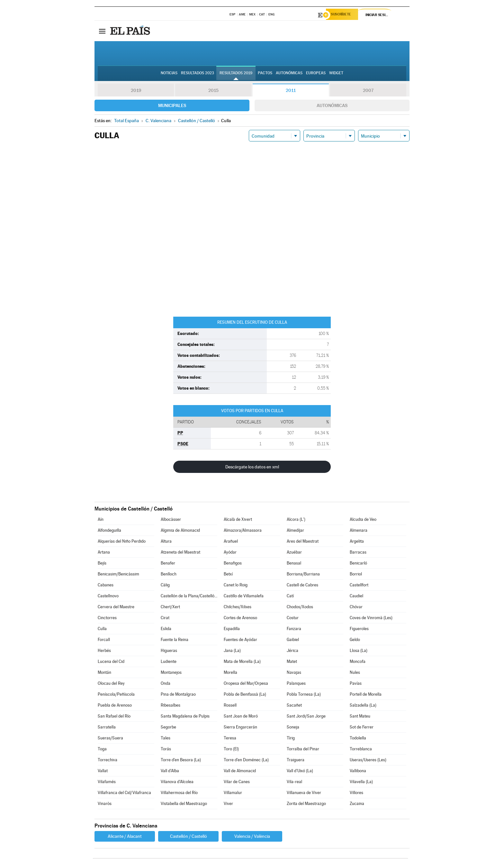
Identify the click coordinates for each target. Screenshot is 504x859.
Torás (166, 750)
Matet (292, 662)
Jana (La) (232, 651)
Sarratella (107, 728)
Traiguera (296, 761)
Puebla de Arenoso (115, 706)
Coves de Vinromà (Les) (371, 619)
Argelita (357, 542)
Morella (230, 673)
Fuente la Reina (175, 641)
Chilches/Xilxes (238, 608)
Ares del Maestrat (303, 542)
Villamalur (233, 794)
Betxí (228, 575)
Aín (101, 520)
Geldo (355, 641)
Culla (102, 630)
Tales (166, 739)
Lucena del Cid (111, 662)
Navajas (294, 673)
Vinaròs (105, 805)
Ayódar (230, 553)
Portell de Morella (366, 695)
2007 (368, 91)
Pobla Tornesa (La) (304, 695)
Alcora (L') (296, 520)
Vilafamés (107, 783)
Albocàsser (171, 520)
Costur (293, 619)
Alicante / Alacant (125, 837)
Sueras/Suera (110, 739)
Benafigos (233, 564)
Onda (166, 684)
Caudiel (356, 597)
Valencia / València (252, 837)
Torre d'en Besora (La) (181, 761)
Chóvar (356, 608)
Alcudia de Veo (363, 520)
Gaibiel (293, 641)
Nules (355, 673)
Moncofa (358, 662)
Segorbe (168, 728)
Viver (228, 805)
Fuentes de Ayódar (240, 641)
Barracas (358, 553)
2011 (291, 91)
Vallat (103, 772)
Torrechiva (108, 761)
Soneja (293, 728)
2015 (213, 91)
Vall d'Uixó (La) (300, 772)
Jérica (292, 651)
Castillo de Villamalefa (244, 597)
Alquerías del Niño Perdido (122, 542)
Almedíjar (295, 531)
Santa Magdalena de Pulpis (185, 717)
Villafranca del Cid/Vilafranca (124, 794)
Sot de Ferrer (362, 728)
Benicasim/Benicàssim (118, 575)
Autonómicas (332, 106)
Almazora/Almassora (243, 531)
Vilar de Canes (237, 783)
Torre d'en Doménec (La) (246, 761)
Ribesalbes (171, 706)
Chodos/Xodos (300, 608)
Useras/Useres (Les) (368, 761)
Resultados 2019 (236, 74)
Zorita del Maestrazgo (306, 805)
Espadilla (232, 630)
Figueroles (359, 630)
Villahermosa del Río (179, 794)
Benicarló (358, 564)
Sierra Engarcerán (240, 728)
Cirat (165, 619)
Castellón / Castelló (189, 837)
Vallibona (358, 772)
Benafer (168, 564)
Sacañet (294, 706)
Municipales (172, 106)
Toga (102, 750)
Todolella (358, 739)
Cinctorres (107, 619)
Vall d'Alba (170, 772)
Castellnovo (108, 597)
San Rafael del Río (114, 717)
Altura (166, 542)
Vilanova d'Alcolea (177, 783)
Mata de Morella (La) (242, 662)
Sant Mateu (360, 717)
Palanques (296, 684)
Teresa (230, 739)
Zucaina (357, 805)
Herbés (104, 651)
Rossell (230, 706)
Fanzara (294, 630)
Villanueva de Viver (304, 794)
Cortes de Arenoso (240, 619)
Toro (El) (231, 750)
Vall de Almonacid (240, 772)
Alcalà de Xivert (238, 520)
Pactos (265, 74)
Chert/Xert (170, 608)
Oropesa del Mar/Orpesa (246, 684)
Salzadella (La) (363, 706)
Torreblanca (361, 750)
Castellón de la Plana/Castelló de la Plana (189, 597)
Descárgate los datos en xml (252, 468)
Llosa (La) (359, 651)
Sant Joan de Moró (241, 717)
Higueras (169, 651)
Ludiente (169, 662)
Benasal (294, 564)
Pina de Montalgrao (178, 695)
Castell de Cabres (302, 586)
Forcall (104, 641)
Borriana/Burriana (303, 575)
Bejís (102, 564)
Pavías (356, 684)
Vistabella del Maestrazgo (184, 805)
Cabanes (106, 586)
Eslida (166, 630)
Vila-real (294, 783)
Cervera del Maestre (116, 608)
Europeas (316, 74)
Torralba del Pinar (303, 750)
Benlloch (169, 575)
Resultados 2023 (198, 74)
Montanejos (171, 673)
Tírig (291, 739)
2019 (136, 91)
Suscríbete (344, 15)
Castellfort (359, 586)
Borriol (356, 575)
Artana (104, 553)
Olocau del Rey (111, 684)
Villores (356, 794)
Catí (290, 597)
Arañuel (231, 542)
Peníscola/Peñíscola (116, 695)
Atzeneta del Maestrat (180, 553)
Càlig (165, 586)
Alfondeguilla (109, 531)
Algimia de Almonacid (180, 531)
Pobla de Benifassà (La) (245, 695)
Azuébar (294, 553)
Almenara (359, 531)
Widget (336, 74)
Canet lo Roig (236, 586)
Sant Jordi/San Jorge (306, 717)
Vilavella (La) (361, 783)
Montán (104, 673)
